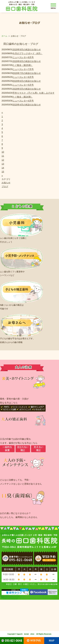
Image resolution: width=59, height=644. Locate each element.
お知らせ (6, 183)
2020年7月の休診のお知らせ (27, 73)
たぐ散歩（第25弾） (23, 65)
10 (3, 152)
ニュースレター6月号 (23, 77)
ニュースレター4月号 (23, 101)
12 (3, 160)
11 (3, 156)
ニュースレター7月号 (23, 69)
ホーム (4, 36)
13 (3, 164)
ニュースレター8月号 (23, 57)
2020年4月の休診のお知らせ (27, 105)
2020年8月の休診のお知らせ (27, 61)
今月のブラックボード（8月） (28, 53)
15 (3, 172)
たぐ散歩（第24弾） (23, 97)
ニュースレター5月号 (23, 85)
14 (3, 168)
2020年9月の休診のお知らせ (27, 49)
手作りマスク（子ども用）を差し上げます (34, 93)
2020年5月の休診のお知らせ (27, 89)
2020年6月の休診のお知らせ (27, 81)
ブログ (5, 187)
